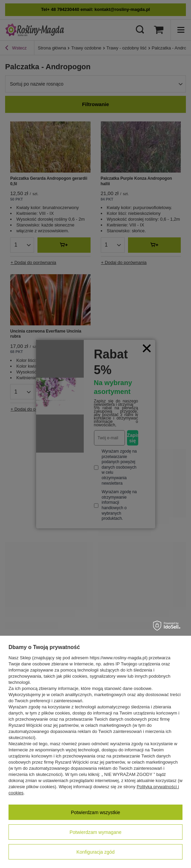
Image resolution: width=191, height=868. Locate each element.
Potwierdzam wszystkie (95, 812)
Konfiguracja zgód (95, 852)
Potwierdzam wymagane (95, 832)
